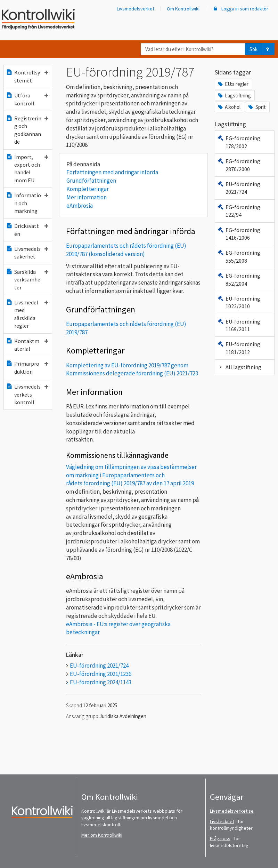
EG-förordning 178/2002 (239, 142)
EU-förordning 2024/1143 (101, 682)
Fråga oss (220, 838)
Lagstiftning (234, 95)
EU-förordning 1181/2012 (239, 348)
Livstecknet (222, 821)
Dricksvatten (27, 230)
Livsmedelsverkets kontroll (27, 394)
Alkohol (229, 107)
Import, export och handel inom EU (27, 169)
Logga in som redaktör (240, 9)
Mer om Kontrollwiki (102, 835)
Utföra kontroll (27, 99)
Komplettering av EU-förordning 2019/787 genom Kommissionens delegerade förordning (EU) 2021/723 (132, 369)
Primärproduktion (27, 367)
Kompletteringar (88, 189)
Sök (254, 49)
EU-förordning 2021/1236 (101, 674)
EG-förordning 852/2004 (239, 279)
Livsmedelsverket (136, 9)
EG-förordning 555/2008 (239, 256)
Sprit (256, 107)
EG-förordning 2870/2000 (239, 165)
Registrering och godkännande (27, 130)
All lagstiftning (239, 367)
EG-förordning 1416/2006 (239, 234)
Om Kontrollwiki (183, 9)
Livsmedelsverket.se (232, 811)
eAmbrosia (80, 206)
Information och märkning (27, 203)
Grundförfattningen (91, 181)
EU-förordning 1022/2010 (239, 302)
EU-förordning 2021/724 (99, 666)
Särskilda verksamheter (27, 280)
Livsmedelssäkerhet (27, 253)
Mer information (87, 197)
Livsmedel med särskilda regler (27, 314)
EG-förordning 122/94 (239, 211)
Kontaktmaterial (27, 345)
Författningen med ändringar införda (112, 172)
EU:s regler (233, 84)
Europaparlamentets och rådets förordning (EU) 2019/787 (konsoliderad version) (126, 250)
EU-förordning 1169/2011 (239, 325)
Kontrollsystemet (27, 76)
